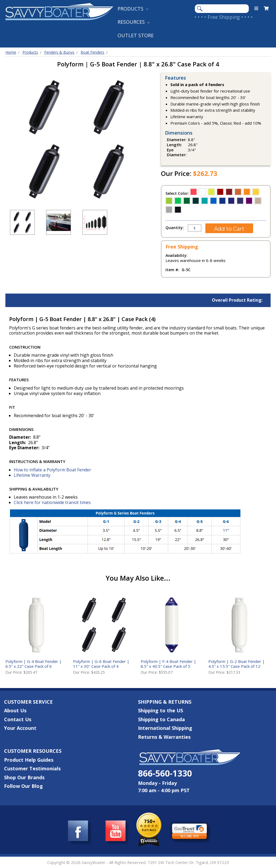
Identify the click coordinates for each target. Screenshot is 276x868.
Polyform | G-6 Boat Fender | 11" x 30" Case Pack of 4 (101, 664)
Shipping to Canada (161, 719)
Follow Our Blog (23, 786)
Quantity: (175, 228)
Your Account (20, 728)
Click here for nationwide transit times (52, 502)
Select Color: (178, 193)
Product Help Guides (29, 760)
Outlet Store (136, 35)
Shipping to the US (161, 710)
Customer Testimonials (32, 768)
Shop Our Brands (24, 777)
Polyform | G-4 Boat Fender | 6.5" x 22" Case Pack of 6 (34, 664)
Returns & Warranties (164, 737)
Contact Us (18, 719)
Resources (134, 22)
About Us (15, 710)
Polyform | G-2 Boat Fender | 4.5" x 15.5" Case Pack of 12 (237, 664)
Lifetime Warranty (32, 475)
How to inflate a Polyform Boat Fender (52, 470)
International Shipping (165, 728)
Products (133, 9)
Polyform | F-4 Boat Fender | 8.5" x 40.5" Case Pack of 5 (168, 664)
